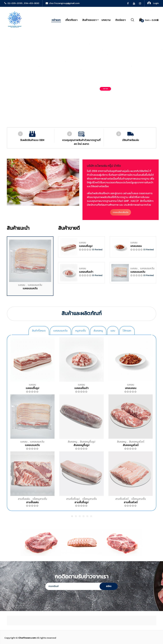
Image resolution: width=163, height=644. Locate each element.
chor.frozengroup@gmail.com (63, 3)
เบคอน (22, 442)
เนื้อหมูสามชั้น (40, 499)
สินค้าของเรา (89, 20)
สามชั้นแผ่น (24, 499)
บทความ (106, 20)
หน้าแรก (56, 20)
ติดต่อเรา (120, 20)
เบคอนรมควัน (35, 442)
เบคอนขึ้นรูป (86, 403)
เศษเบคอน (136, 403)
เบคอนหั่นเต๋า (86, 429)
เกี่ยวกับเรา (71, 20)
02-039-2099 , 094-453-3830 (22, 3)
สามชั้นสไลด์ (122, 499)
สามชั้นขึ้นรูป (73, 499)
